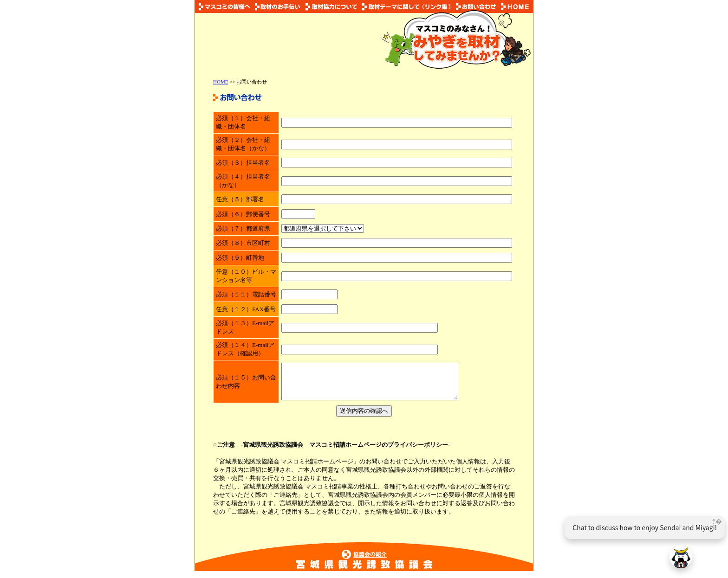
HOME (221, 82)
